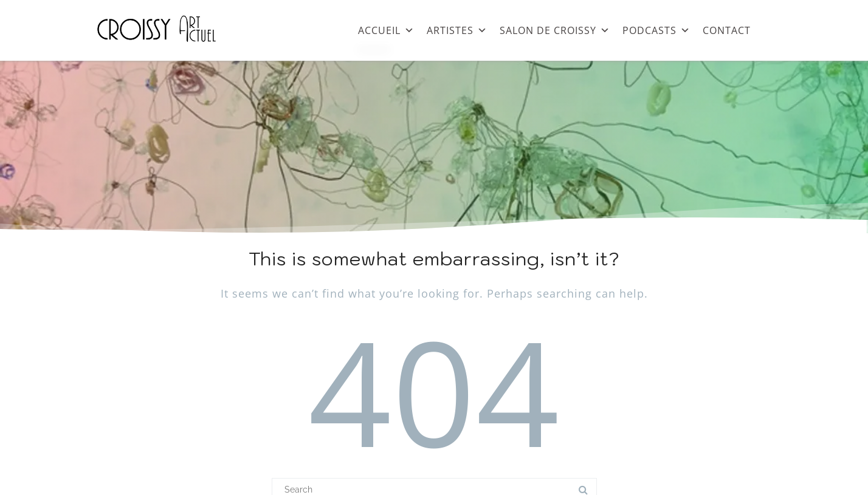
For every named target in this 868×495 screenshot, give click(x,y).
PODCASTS (656, 27)
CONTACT (727, 30)
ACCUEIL (386, 27)
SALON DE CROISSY (555, 27)
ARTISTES (457, 27)
